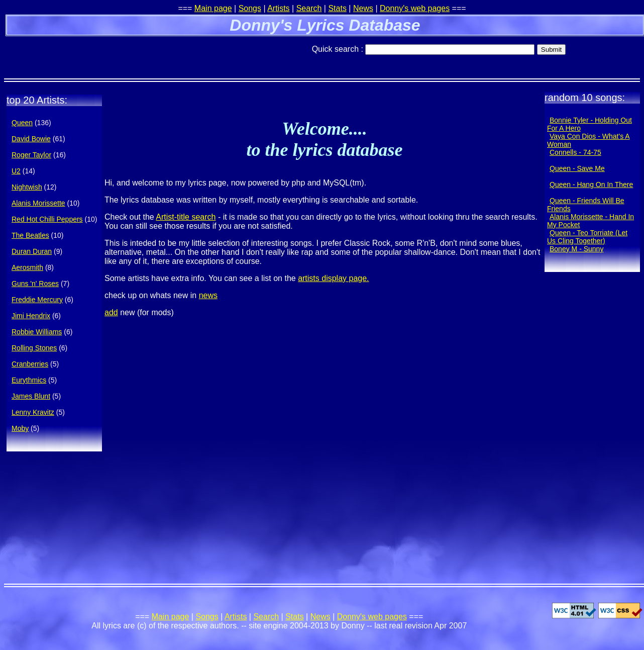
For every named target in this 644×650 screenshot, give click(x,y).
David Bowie (31, 139)
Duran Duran (32, 251)
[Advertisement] (122, 53)
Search (309, 8)
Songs (250, 8)
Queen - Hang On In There (591, 184)
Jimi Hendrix (31, 316)
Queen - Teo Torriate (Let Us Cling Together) (587, 237)
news (208, 295)
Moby (20, 428)
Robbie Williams (37, 332)
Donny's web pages (415, 8)
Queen (22, 123)
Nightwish (27, 187)
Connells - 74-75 (575, 152)
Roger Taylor (31, 155)
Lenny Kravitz (33, 412)
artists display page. (333, 278)
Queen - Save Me (577, 168)
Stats (337, 8)
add (111, 312)
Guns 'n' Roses (35, 284)
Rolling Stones (34, 348)
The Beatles (30, 235)
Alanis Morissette (38, 203)
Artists (278, 8)
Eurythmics (29, 380)
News (363, 8)
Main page (213, 8)
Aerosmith (27, 267)
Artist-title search (186, 217)
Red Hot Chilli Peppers (47, 219)
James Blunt (31, 396)
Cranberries (30, 364)
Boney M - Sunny (576, 249)
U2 (16, 171)
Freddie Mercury (37, 300)
